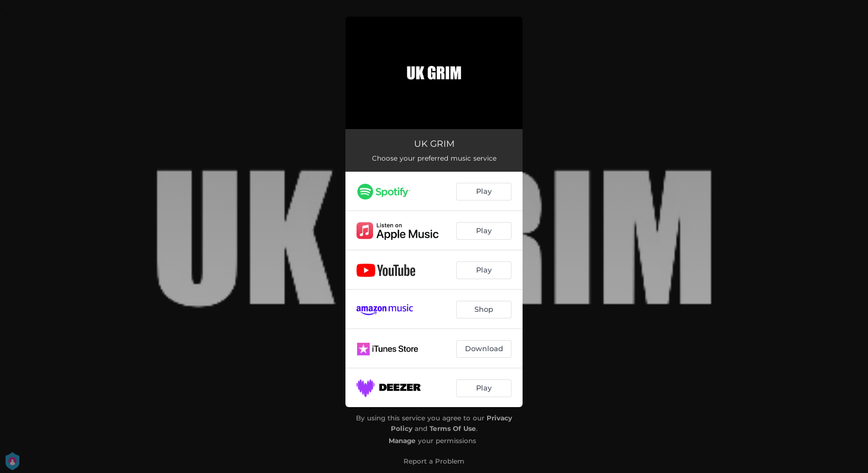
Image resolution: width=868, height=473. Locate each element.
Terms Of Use (453, 428)
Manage (402, 441)
